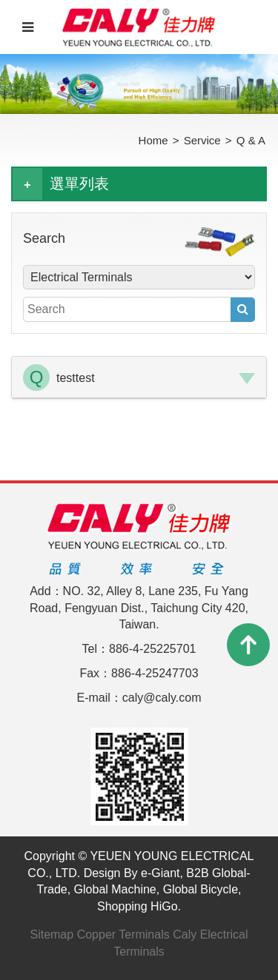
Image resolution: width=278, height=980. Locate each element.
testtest (76, 378)
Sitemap (52, 934)
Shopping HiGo (138, 906)
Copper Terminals (123, 934)
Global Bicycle (201, 889)
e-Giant (160, 873)
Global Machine (115, 889)
